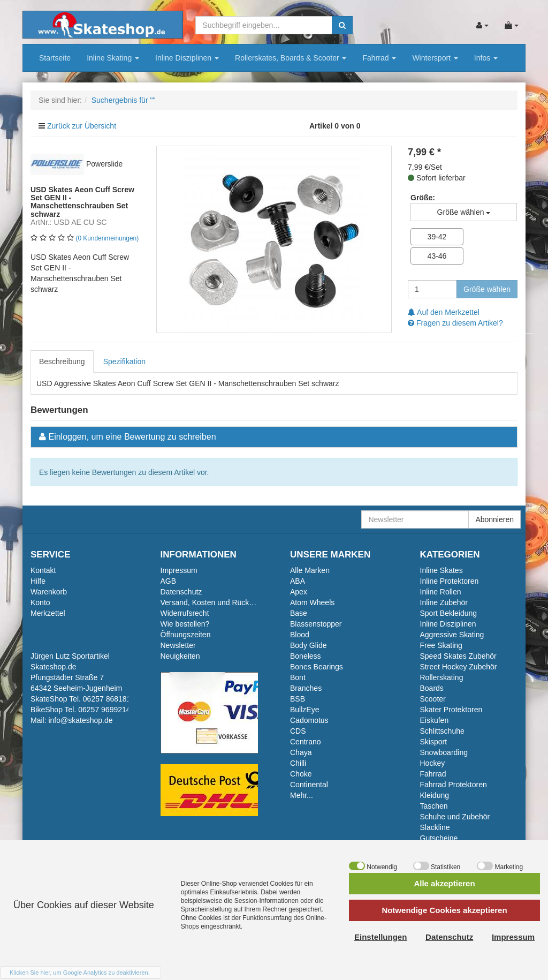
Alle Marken (310, 570)
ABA (298, 581)
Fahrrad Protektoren (454, 785)
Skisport (434, 742)
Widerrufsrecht (185, 613)
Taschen (434, 806)
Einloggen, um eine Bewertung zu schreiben (132, 437)
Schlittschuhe (442, 731)
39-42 (437, 237)
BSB (298, 699)
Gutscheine (439, 838)
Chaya (301, 752)
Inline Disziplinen (187, 58)
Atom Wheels (312, 602)
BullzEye (305, 710)
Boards (432, 688)
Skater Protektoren (451, 710)
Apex (299, 592)
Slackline (435, 827)
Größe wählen (487, 289)
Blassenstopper (316, 624)
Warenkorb (49, 592)
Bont (298, 677)
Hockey (433, 763)
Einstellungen (380, 937)
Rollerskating (442, 677)
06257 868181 (107, 699)
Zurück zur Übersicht (82, 126)
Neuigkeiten (180, 656)
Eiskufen (435, 720)
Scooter (433, 699)
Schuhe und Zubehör (455, 817)
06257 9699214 (104, 710)
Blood (300, 635)
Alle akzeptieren (444, 883)
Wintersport (435, 58)
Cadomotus (309, 720)
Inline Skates (442, 570)
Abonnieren (494, 519)
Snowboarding (444, 752)
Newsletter (178, 645)
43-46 (437, 256)
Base (299, 613)
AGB (169, 581)
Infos (486, 58)
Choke (301, 774)
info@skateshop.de (80, 720)
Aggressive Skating (452, 635)
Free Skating (441, 645)
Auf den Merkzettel (444, 312)
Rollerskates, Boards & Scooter (291, 58)
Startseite (55, 58)
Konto (40, 602)
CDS (298, 731)
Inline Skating (113, 58)
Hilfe (38, 581)
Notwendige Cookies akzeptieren (444, 910)
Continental (309, 785)
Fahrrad (379, 58)
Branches (306, 688)
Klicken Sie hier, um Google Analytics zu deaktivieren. (80, 973)
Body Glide (308, 645)
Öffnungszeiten (186, 635)
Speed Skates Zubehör (458, 656)
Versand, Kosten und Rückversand (218, 602)
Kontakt (43, 570)
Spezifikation (124, 361)
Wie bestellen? (185, 624)
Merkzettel (48, 613)
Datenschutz (181, 592)
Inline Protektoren (450, 581)
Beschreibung (62, 361)
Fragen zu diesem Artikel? (455, 323)
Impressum (179, 570)
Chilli (298, 763)
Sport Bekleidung (449, 613)
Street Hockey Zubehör (459, 667)
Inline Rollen (441, 592)
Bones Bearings (317, 667)
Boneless (306, 656)
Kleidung (435, 795)
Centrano (306, 742)
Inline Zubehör (444, 602)
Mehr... (302, 795)
